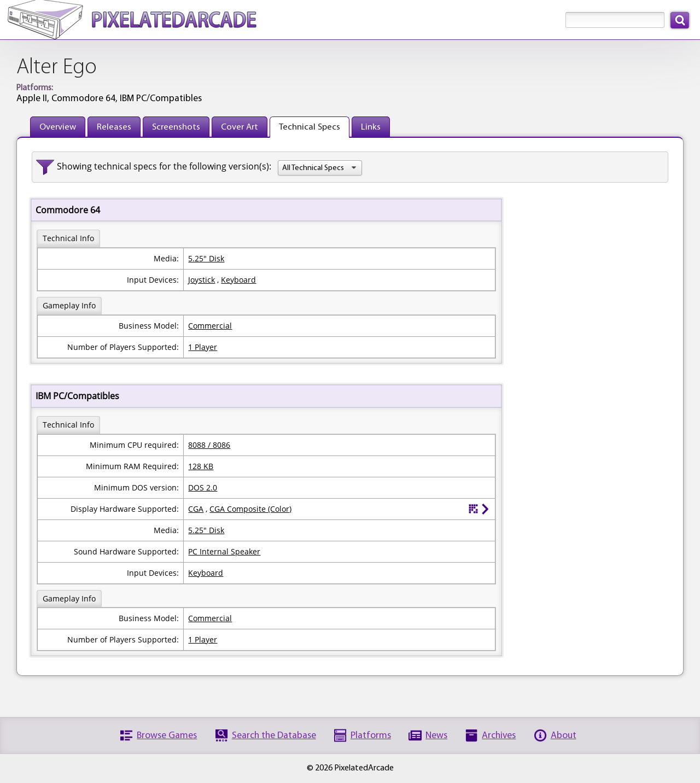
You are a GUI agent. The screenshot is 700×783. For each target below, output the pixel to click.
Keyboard (238, 280)
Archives (499, 736)
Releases (114, 127)
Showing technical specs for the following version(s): (164, 166)
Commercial (210, 326)
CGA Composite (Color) (250, 509)
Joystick (202, 280)
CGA (196, 509)
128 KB (201, 466)
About (564, 736)
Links (371, 127)
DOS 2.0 (203, 487)
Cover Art (240, 127)
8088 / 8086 (209, 445)
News (436, 736)
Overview (58, 127)
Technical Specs (310, 127)
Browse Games (167, 736)
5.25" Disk (206, 258)
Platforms (371, 736)
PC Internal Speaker (224, 551)
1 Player (203, 347)
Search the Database (274, 736)
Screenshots (176, 127)
